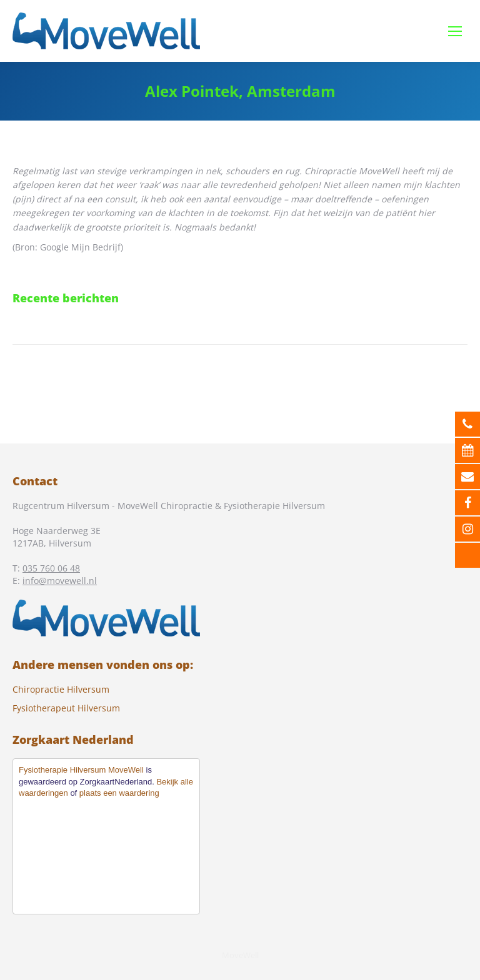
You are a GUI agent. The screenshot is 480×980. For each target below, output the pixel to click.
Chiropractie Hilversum (61, 689)
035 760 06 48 (51, 568)
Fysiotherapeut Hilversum (66, 708)
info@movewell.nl (60, 581)
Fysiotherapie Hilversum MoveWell (81, 770)
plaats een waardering (119, 793)
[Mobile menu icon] (455, 31)
